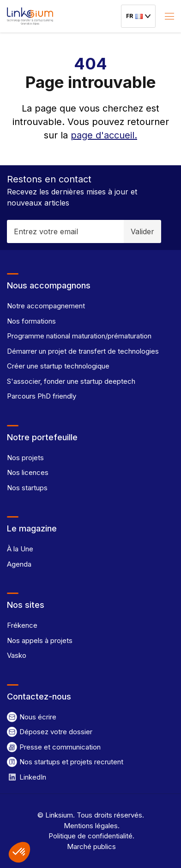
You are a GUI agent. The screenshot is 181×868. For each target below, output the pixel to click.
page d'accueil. (104, 135)
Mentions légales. (91, 826)
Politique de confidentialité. (90, 836)
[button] (19, 852)
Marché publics (90, 846)
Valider (142, 231)
